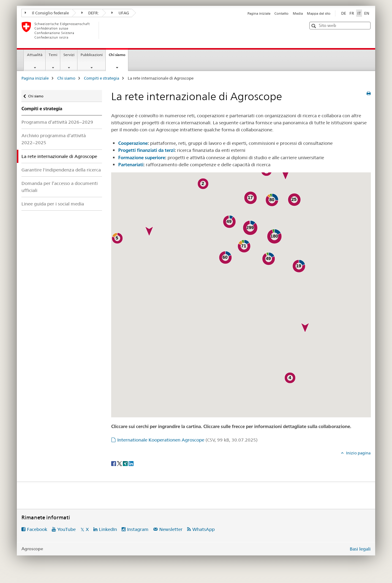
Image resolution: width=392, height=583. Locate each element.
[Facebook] (114, 463)
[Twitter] (120, 463)
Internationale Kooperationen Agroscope (187, 440)
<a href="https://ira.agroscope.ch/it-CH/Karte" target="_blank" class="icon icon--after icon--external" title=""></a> (241, 295)
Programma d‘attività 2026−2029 (57, 122)
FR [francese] (352, 13)
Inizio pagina (358, 453)
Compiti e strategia (102, 78)
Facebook (37, 529)
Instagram (138, 529)
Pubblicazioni (92, 55)
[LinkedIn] (131, 463)
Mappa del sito (319, 13)
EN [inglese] (367, 13)
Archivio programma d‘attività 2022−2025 (54, 139)
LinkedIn (108, 529)
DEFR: (90, 13)
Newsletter (171, 529)
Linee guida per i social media (53, 204)
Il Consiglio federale (47, 13)
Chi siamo (118, 57)
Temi (53, 55)
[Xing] (126, 463)
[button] (314, 26)
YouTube (66, 529)
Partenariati (131, 165)
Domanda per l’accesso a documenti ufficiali (60, 187)
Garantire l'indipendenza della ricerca (61, 170)
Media (298, 13)
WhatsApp (204, 529)
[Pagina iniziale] (109, 30)
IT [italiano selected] (359, 13)
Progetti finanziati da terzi (146, 150)
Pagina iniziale (259, 13)
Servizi (69, 55)
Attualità (35, 55)
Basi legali (360, 549)
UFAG (120, 13)
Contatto (281, 13)
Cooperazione (133, 143)
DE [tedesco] (344, 13)
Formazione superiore (142, 158)
